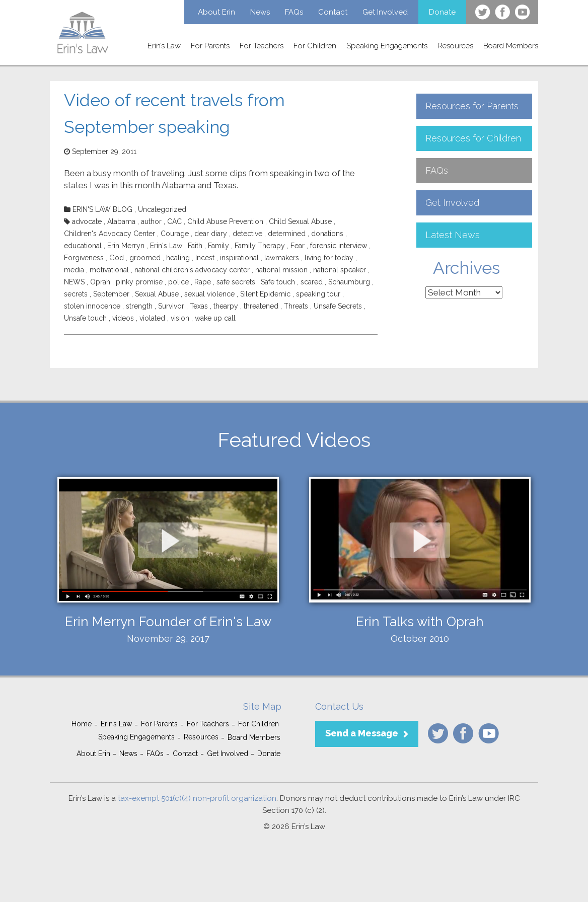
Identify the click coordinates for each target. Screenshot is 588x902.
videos (123, 318)
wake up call (215, 318)
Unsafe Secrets (338, 306)
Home (82, 724)
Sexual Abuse (157, 294)
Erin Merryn (126, 246)
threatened (261, 306)
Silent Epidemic (265, 294)
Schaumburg (349, 282)
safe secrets (236, 282)
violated (152, 318)
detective (247, 234)
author (151, 221)
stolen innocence (92, 306)
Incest (205, 258)
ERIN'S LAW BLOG (102, 209)
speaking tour (318, 294)
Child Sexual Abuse (300, 221)
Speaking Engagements (387, 46)
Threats (296, 306)
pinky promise (139, 282)
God (117, 258)
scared (312, 282)
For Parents (210, 46)
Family (218, 246)
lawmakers (282, 258)
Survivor (171, 306)
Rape (203, 282)
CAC (174, 221)
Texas (199, 306)
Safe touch (278, 282)
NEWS (74, 282)
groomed (145, 258)
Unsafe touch (85, 318)
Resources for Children (473, 138)
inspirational (239, 258)
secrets (76, 294)
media (74, 270)
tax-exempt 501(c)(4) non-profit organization (197, 798)
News (260, 12)
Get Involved (385, 12)
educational (83, 246)
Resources (455, 46)
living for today (329, 258)
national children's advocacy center (192, 270)
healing (178, 258)
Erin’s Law (164, 46)
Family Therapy (260, 246)
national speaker (340, 270)
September (111, 294)
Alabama (121, 221)
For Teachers (262, 46)
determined (287, 234)
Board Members (511, 46)
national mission (281, 270)
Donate (442, 12)
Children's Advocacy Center (109, 234)
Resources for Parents (472, 106)
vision (180, 318)
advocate (87, 221)
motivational (109, 270)
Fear (298, 246)
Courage (175, 234)
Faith (195, 246)
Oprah (100, 282)
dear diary (211, 234)
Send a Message (362, 733)
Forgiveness (84, 258)
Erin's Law (166, 246)
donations (327, 234)
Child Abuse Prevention (225, 221)
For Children (315, 46)
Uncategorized (162, 209)
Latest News (453, 235)
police (178, 282)
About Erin (216, 12)
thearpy (226, 306)
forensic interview (339, 246)
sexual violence (209, 294)
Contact (333, 12)
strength (139, 306)
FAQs (294, 12)
